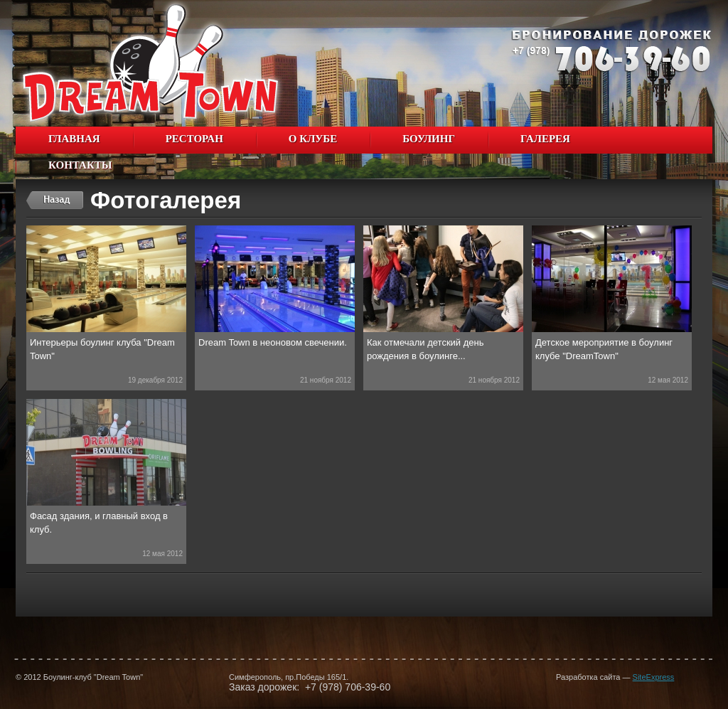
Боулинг (424, 140)
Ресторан (194, 139)
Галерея (541, 140)
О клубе (309, 140)
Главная (74, 139)
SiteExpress (654, 677)
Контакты (80, 165)
